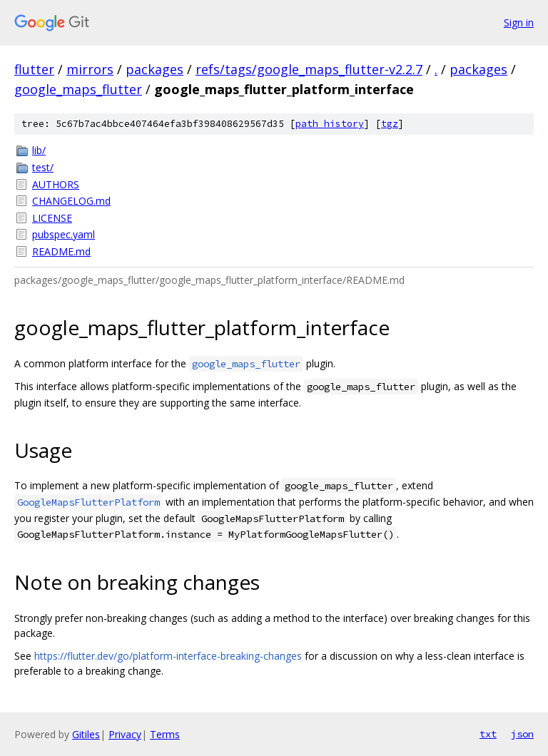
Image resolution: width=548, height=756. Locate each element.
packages (154, 69)
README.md (61, 251)
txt (488, 734)
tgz (390, 124)
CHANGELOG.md (71, 201)
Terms (165, 734)
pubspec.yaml (64, 234)
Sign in (519, 22)
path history (330, 124)
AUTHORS (56, 184)
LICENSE (52, 218)
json (522, 734)
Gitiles (86, 734)
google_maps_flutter (78, 89)
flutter (34, 69)
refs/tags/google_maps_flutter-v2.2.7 (309, 69)
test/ (43, 167)
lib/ (39, 150)
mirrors (90, 69)
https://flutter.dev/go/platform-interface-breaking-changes (168, 656)
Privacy (125, 734)
